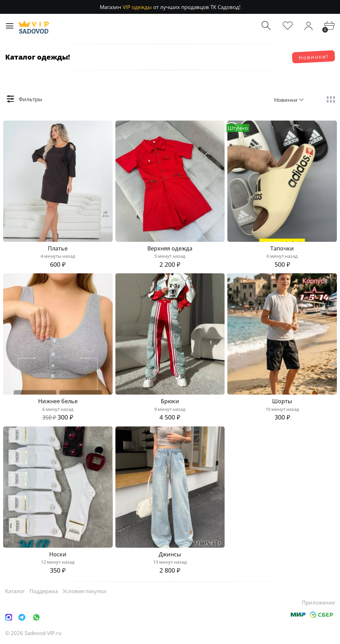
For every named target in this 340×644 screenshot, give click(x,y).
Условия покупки (85, 591)
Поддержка (44, 591)
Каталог (15, 591)
